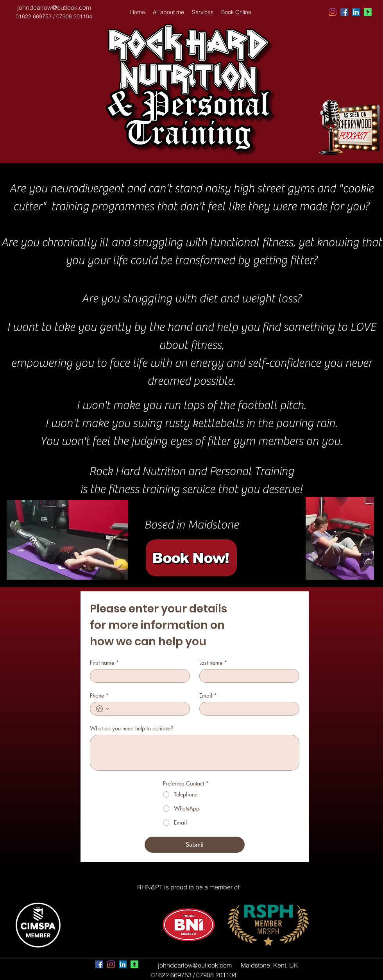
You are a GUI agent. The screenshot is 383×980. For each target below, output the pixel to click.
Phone (99, 695)
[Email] (247, 709)
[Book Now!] (191, 558)
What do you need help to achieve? (132, 728)
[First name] (138, 676)
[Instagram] (333, 12)
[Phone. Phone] (148, 709)
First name (104, 663)
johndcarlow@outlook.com (54, 7)
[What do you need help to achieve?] (195, 753)
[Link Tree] (134, 964)
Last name (213, 663)
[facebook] (344, 12)
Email (208, 695)
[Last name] (247, 676)
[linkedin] (356, 12)
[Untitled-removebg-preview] (368, 12)
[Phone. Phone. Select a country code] (103, 709)
